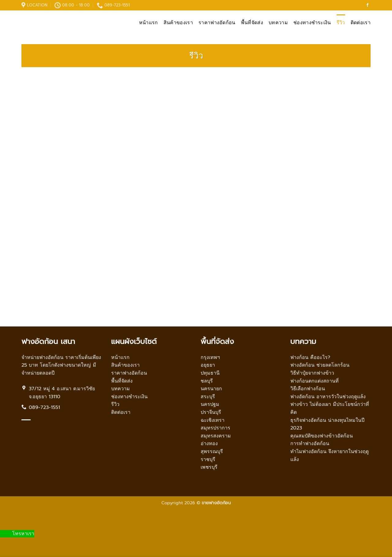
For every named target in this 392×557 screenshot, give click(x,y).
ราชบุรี (208, 460)
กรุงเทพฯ (210, 357)
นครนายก (211, 389)
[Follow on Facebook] (367, 5)
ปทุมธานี (210, 373)
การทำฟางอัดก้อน (310, 444)
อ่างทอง (209, 444)
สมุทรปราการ (215, 428)
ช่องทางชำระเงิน (312, 23)
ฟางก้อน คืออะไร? (310, 357)
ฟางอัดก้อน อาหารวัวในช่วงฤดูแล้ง (328, 397)
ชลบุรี (207, 381)
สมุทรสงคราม (216, 436)
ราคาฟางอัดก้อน (217, 23)
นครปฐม (210, 404)
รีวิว (341, 23)
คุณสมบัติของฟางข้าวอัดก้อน (322, 436)
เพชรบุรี (209, 467)
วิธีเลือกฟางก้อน (308, 389)
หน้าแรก (149, 23)
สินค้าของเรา (178, 23)
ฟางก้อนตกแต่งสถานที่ (315, 381)
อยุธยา (208, 365)
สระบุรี (208, 397)
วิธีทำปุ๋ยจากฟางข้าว (312, 373)
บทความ (278, 23)
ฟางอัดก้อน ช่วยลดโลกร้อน (320, 365)
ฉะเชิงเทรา (213, 420)
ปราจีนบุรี (211, 412)
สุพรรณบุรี (212, 452)
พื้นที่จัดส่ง (252, 23)
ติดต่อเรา (361, 23)
